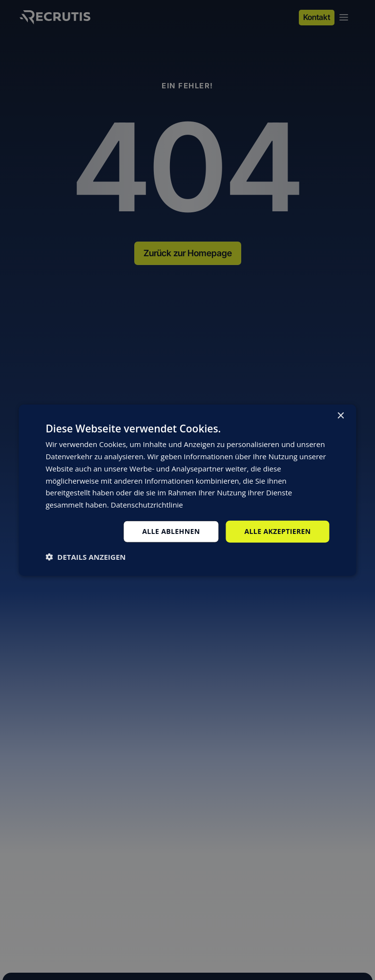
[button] (85, 556)
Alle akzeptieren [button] (277, 531)
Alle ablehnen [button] (171, 531)
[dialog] (187, 490)
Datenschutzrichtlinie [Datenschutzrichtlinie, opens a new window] (147, 505)
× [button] (341, 416)
